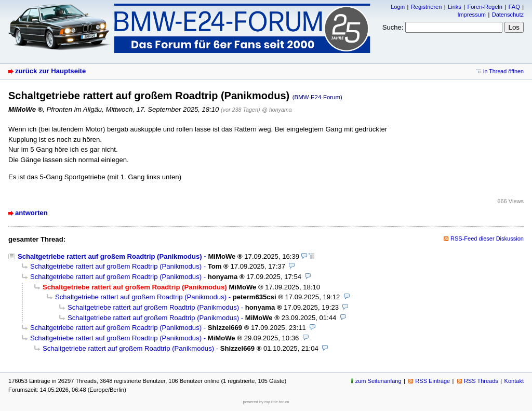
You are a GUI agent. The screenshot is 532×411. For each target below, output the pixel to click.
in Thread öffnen (503, 71)
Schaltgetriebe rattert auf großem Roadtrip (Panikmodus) (110, 256)
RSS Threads (481, 381)
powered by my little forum (266, 402)
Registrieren (426, 7)
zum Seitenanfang (378, 381)
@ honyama (277, 110)
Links (455, 7)
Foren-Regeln (485, 7)
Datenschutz (508, 15)
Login (398, 7)
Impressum (471, 15)
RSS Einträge (433, 381)
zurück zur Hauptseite (50, 71)
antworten (31, 213)
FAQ (514, 7)
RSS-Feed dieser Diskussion (487, 238)
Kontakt (514, 381)
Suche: (393, 27)
